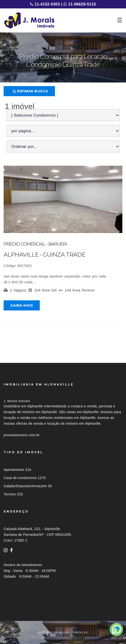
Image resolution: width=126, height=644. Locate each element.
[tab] (63, 612)
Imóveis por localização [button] (23, 612)
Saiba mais (22, 305)
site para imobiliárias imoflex (63, 632)
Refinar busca (30, 91)
